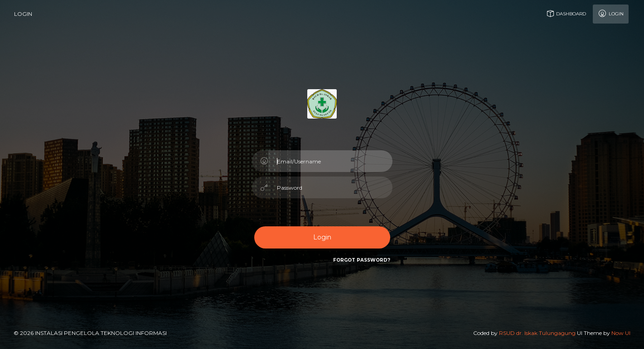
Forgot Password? (362, 260)
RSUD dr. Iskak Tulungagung (537, 333)
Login (611, 14)
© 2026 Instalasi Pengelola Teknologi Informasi (90, 333)
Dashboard (566, 14)
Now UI (621, 333)
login (23, 14)
